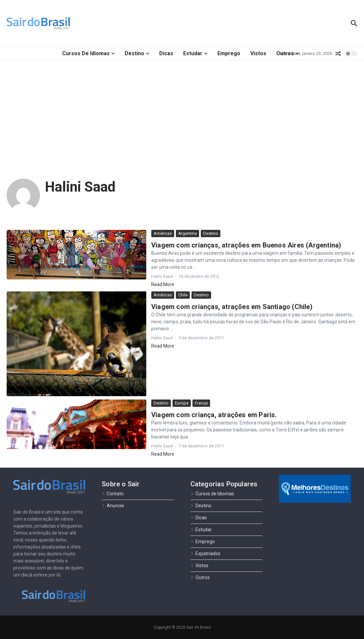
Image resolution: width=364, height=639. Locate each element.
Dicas (166, 53)
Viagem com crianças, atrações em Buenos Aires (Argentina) (246, 245)
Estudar (195, 53)
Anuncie (113, 506)
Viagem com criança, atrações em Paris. (214, 415)
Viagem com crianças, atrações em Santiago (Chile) (232, 307)
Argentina (187, 233)
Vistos (258, 53)
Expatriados (205, 554)
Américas (163, 233)
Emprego (229, 53)
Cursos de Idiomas (88, 53)
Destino (137, 53)
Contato (113, 494)
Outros (288, 53)
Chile (183, 295)
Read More (163, 284)
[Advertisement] (182, 110)
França (201, 403)
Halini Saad (80, 187)
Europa (182, 403)
